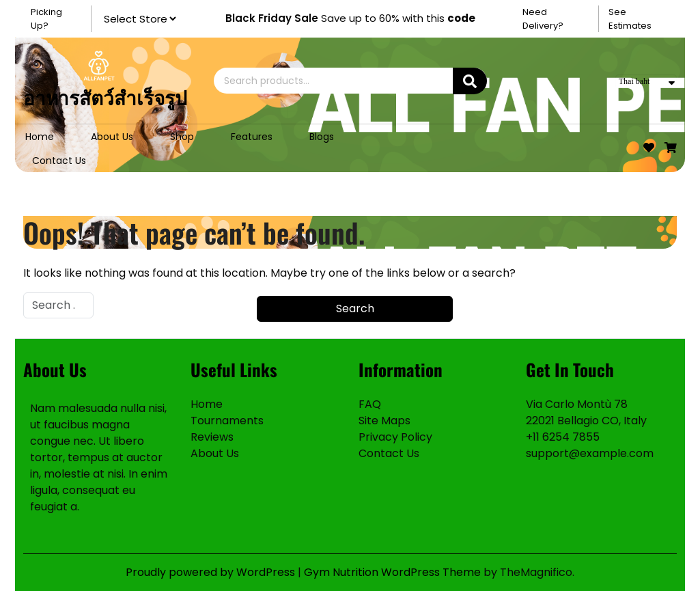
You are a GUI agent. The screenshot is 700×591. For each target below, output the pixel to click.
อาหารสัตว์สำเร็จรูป (105, 97)
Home (40, 137)
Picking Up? (46, 19)
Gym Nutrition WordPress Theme (394, 572)
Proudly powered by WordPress (212, 572)
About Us (112, 137)
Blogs (322, 137)
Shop (182, 137)
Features (252, 137)
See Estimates (630, 19)
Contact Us (59, 161)
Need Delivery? (543, 19)
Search (470, 81)
